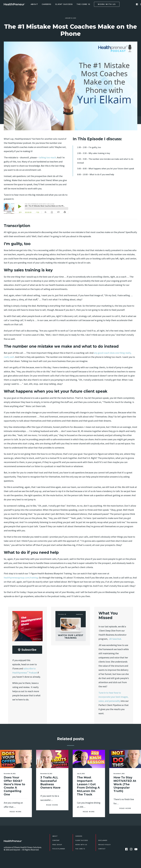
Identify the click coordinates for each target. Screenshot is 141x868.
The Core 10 (83, 4)
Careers (46, 4)
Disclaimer (103, 840)
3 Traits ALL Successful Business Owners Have (50, 776)
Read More (16, 805)
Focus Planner (59, 849)
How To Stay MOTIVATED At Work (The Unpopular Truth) (125, 773)
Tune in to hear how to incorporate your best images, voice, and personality (113, 697)
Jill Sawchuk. (115, 639)
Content (56, 840)
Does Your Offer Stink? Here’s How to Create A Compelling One (14, 780)
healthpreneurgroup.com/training (21, 578)
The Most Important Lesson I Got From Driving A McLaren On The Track (88, 777)
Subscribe (27, 650)
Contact (102, 849)
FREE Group (57, 845)
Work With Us (81, 845)
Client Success (64, 4)
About (34, 4)
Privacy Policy (105, 845)
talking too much (47, 157)
